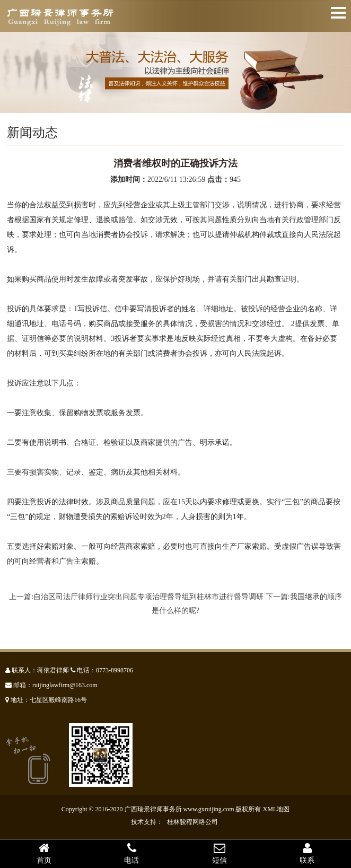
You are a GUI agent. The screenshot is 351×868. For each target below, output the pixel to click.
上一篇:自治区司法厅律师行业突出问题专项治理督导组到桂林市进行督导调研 (136, 597)
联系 (308, 853)
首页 (44, 853)
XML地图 (277, 809)
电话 (132, 853)
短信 (220, 853)
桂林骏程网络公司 (192, 822)
